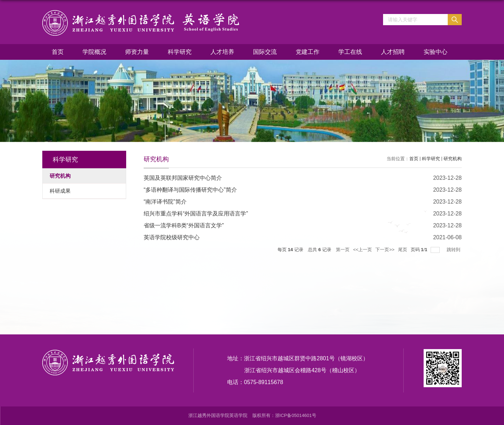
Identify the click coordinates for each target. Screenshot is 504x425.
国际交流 (265, 52)
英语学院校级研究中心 (172, 237)
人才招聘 (393, 52)
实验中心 (435, 52)
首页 (58, 52)
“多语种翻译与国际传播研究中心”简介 (190, 190)
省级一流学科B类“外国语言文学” (184, 225)
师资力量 (137, 52)
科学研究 (180, 52)
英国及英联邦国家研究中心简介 (183, 178)
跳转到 (454, 250)
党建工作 (308, 52)
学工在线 (350, 52)
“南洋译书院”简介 (165, 202)
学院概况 (94, 52)
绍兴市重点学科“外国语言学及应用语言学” (196, 214)
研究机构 (453, 159)
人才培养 (222, 52)
